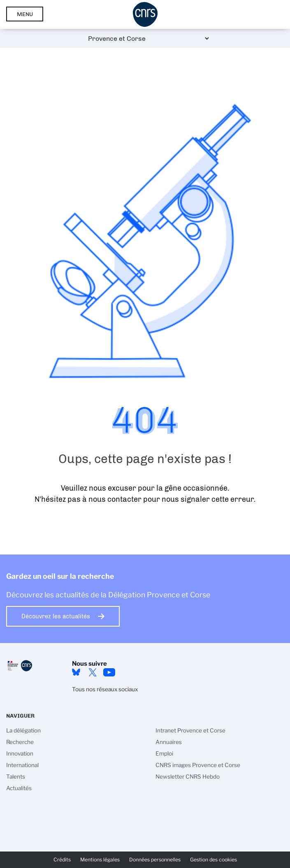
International (22, 765)
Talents (16, 777)
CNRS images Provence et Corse (198, 765)
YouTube (109, 672)
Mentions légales (100, 860)
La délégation (23, 730)
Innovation (20, 753)
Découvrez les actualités (56, 616)
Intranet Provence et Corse (190, 730)
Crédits (62, 860)
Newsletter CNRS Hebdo (188, 777)
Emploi (164, 753)
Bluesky (76, 672)
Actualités (19, 788)
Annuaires (169, 742)
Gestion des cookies (213, 860)
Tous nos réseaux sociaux (105, 689)
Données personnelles (155, 860)
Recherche (20, 742)
